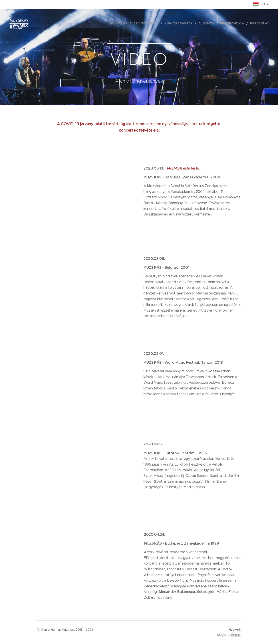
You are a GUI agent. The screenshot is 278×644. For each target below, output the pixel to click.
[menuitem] (120, 23)
